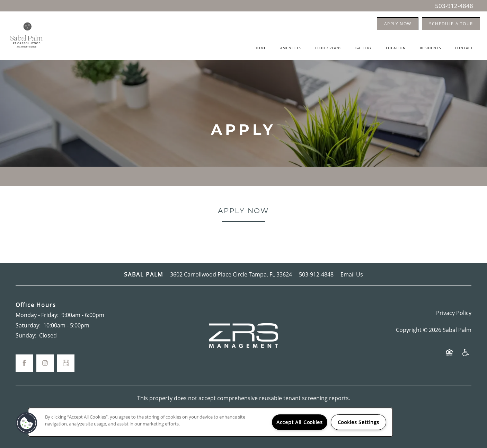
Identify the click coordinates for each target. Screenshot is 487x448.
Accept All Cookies (300, 422)
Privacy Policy (454, 313)
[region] (210, 422)
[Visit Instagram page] (45, 363)
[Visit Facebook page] (24, 363)
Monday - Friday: (37, 315)
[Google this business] (66, 363)
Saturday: (28, 325)
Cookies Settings (359, 422)
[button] (398, 24)
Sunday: (26, 335)
